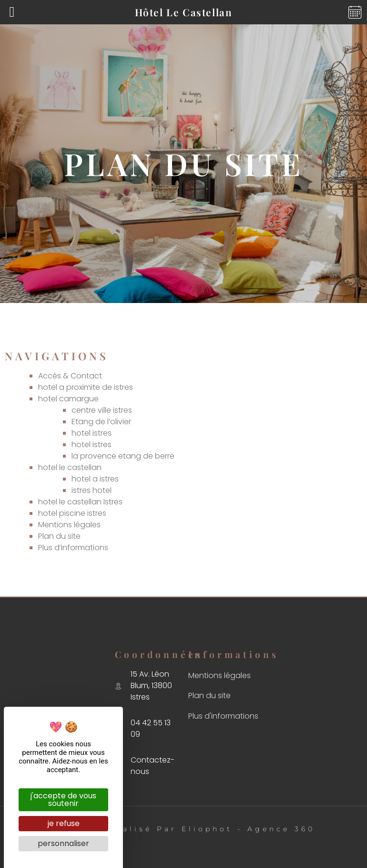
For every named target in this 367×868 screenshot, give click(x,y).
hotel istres (92, 433)
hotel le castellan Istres (80, 502)
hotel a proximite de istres (86, 387)
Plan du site (59, 536)
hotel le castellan (70, 467)
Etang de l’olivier (101, 422)
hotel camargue (68, 399)
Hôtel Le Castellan (184, 12)
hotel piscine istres (72, 513)
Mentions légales (69, 525)
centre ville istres (102, 410)
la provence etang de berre (123, 456)
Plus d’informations (73, 548)
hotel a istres (95, 479)
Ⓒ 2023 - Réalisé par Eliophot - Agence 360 (184, 829)
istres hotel (92, 490)
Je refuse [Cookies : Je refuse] (64, 823)
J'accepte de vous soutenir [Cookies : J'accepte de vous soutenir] (63, 800)
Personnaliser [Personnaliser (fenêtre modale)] (63, 843)
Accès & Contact (70, 376)
